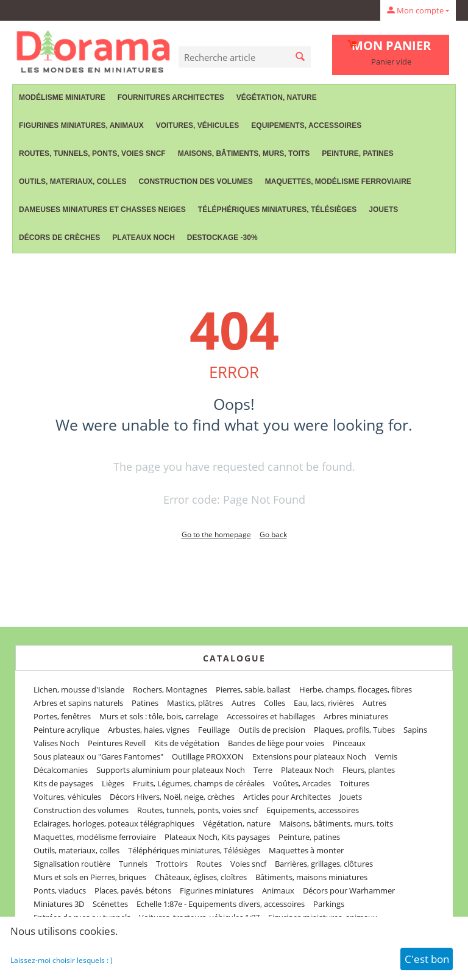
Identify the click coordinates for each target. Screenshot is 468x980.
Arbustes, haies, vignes (149, 730)
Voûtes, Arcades (302, 783)
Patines (145, 703)
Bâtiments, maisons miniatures (311, 877)
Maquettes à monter (306, 850)
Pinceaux (349, 743)
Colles (275, 703)
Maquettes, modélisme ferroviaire (338, 182)
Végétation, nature (277, 97)
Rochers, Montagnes (170, 689)
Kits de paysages (63, 783)
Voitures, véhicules (198, 125)
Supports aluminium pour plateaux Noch (171, 770)
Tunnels (133, 864)
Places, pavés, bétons (133, 890)
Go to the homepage (216, 534)
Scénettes (110, 904)
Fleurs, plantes (369, 770)
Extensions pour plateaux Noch (309, 756)
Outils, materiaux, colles (73, 182)
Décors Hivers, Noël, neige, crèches (172, 797)
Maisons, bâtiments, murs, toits (244, 153)
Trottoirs (172, 864)
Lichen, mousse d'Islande (79, 689)
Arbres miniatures (356, 716)
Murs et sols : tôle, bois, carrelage (159, 716)
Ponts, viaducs (60, 890)
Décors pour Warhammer (349, 890)
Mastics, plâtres (195, 703)
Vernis (386, 756)
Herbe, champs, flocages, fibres (356, 689)
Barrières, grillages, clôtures (324, 864)
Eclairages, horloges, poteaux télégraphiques (114, 823)
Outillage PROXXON (208, 756)
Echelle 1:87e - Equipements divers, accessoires (221, 904)
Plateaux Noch (143, 238)
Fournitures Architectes (171, 97)
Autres (243, 703)
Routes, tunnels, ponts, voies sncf (92, 153)
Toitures (354, 783)
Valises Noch (56, 743)
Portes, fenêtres (62, 716)
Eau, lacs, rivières (324, 703)
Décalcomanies (61, 770)
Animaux (278, 890)
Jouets (383, 210)
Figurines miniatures (217, 890)
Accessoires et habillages (271, 716)
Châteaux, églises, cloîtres (201, 877)
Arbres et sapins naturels (78, 703)
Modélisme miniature (62, 97)
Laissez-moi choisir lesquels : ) (62, 960)
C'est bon (427, 959)
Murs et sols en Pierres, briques (90, 877)
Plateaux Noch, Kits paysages (217, 837)
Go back (273, 534)
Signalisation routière (72, 864)
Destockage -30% (222, 238)
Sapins (415, 730)
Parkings (329, 904)
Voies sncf (248, 864)
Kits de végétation (187, 743)
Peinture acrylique (66, 730)
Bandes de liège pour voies (276, 743)
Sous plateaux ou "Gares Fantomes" (98, 756)
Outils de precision (272, 730)
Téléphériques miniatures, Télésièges (277, 210)
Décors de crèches (59, 238)
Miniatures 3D (59, 904)
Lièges (113, 783)
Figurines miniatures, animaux (81, 125)
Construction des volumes (195, 182)
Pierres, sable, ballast (253, 689)
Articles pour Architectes (287, 797)
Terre (263, 770)
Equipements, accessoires (306, 125)
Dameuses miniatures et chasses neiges (102, 210)
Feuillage (214, 730)
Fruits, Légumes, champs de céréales (199, 783)
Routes (209, 864)
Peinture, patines (358, 153)
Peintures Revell (117, 743)
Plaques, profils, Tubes (354, 730)
